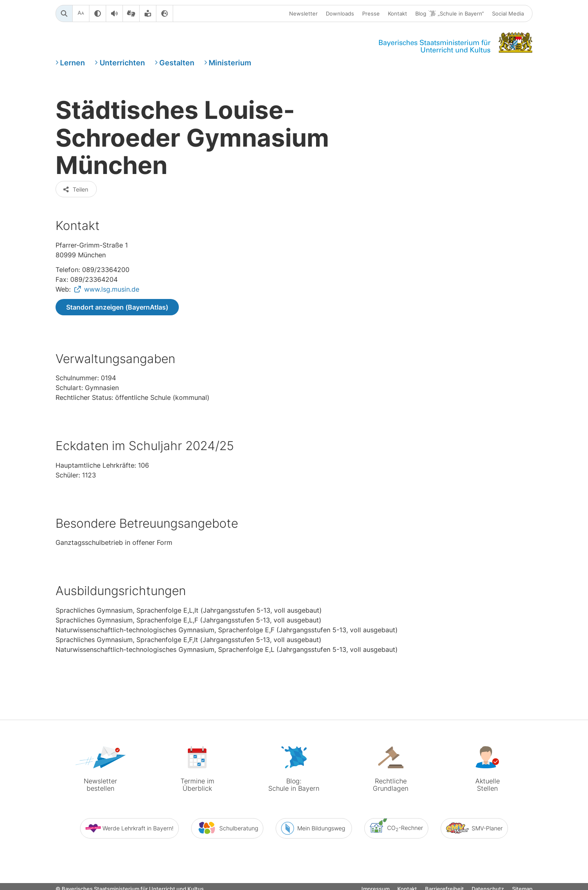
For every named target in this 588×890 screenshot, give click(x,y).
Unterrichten (122, 63)
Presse (371, 13)
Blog (450, 14)
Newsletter (303, 13)
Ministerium (230, 63)
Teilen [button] (75, 189)
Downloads (340, 13)
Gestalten (177, 63)
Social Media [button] (508, 13)
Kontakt (398, 13)
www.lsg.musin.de (112, 289)
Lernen (72, 63)
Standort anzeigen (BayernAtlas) (117, 307)
